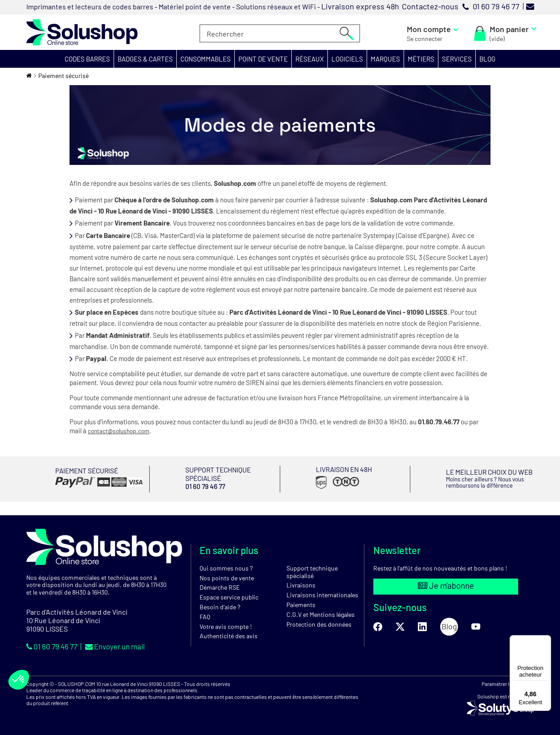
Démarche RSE (220, 587)
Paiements (301, 604)
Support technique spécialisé (312, 571)
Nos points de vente (227, 577)
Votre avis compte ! (226, 626)
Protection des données (319, 624)
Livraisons (301, 585)
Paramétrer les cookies (508, 683)
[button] (88, 59)
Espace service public (229, 597)
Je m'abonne (446, 586)
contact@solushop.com (121, 431)
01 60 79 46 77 (55, 646)
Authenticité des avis (229, 635)
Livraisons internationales (322, 594)
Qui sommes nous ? (226, 568)
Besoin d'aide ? (220, 606)
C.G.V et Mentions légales (321, 614)
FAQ (205, 616)
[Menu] (546, 641)
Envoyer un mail (123, 646)
